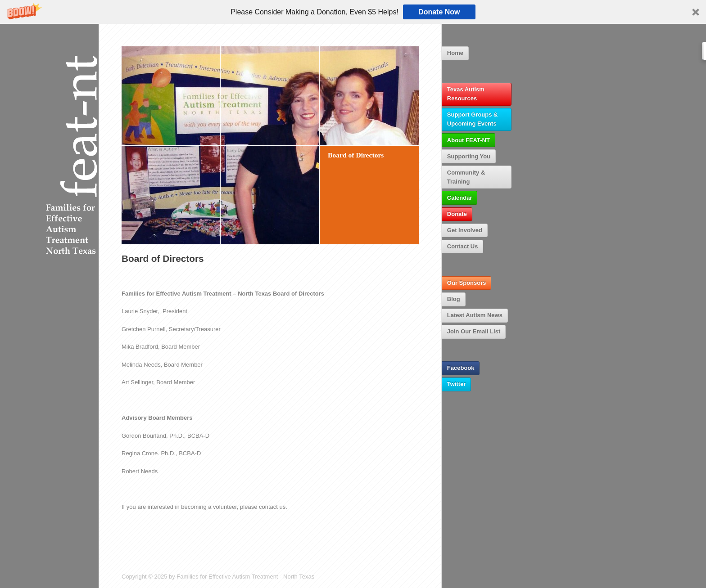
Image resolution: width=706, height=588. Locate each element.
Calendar (460, 198)
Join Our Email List (474, 331)
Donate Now (439, 12)
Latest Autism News (475, 315)
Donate (457, 214)
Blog (454, 299)
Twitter (457, 384)
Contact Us (463, 246)
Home (455, 53)
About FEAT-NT (468, 140)
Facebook (461, 368)
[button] (353, 12)
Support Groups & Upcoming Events (473, 119)
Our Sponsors (467, 283)
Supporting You (469, 156)
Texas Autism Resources (466, 94)
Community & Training (466, 177)
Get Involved (465, 230)
